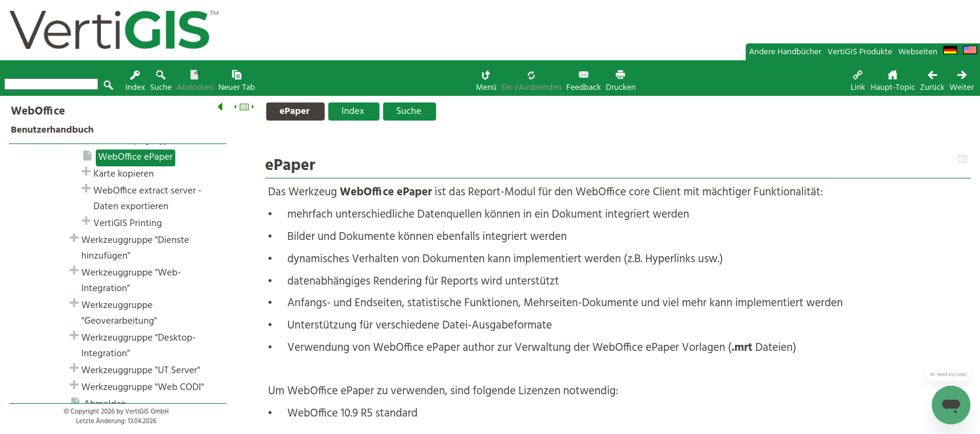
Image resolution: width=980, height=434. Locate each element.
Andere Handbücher (785, 52)
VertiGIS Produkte (860, 52)
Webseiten (918, 52)
